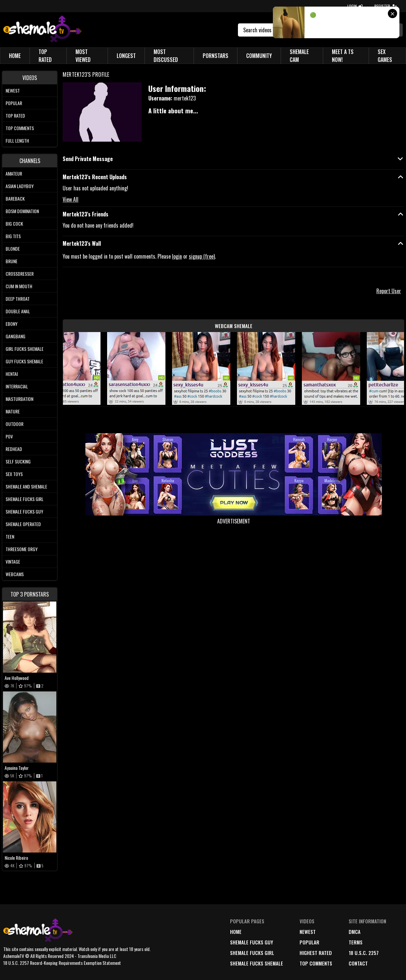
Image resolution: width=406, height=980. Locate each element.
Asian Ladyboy (20, 186)
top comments (316, 963)
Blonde (13, 249)
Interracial (17, 386)
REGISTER (386, 6)
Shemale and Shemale (26, 486)
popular (309, 942)
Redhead (14, 449)
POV (9, 436)
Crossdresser (20, 274)
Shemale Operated (23, 524)
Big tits (13, 236)
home (236, 932)
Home (15, 56)
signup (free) (202, 256)
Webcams (15, 574)
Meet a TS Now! (343, 56)
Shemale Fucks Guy (24, 511)
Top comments (20, 128)
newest (308, 932)
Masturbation (19, 399)
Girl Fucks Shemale (25, 349)
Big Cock (14, 224)
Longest (126, 56)
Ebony (12, 324)
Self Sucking (18, 461)
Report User (389, 291)
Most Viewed (83, 56)
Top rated (15, 115)
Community (259, 56)
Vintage (13, 561)
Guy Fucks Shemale (24, 361)
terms (356, 942)
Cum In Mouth (19, 286)
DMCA (355, 932)
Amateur (14, 173)
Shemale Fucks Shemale (257, 963)
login (177, 256)
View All (71, 199)
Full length (17, 140)
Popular (14, 103)
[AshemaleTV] (42, 30)
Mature (13, 411)
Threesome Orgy (22, 549)
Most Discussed (166, 56)
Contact (358, 963)
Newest (13, 90)
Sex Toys (14, 474)
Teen (10, 536)
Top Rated (45, 56)
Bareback (15, 198)
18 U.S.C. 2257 (364, 953)
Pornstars (216, 56)
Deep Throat (18, 299)
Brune (12, 261)
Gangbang (15, 336)
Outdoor (14, 424)
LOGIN (355, 6)
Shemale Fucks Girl (25, 499)
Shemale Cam (299, 56)
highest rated (316, 953)
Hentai (12, 374)
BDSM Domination (22, 211)
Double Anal (18, 311)
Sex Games (385, 56)
